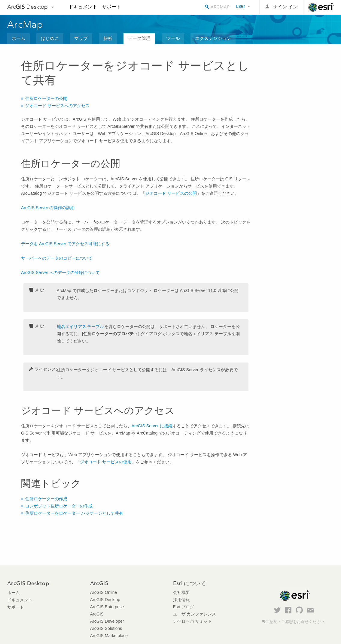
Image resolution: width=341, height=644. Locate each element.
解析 (108, 38)
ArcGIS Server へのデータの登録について (60, 272)
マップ (81, 38)
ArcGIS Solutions (106, 628)
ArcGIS (97, 614)
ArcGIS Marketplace (109, 636)
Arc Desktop (27, 7)
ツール (173, 38)
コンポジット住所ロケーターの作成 (59, 506)
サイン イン (285, 7)
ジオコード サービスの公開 (171, 193)
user (241, 6)
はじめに (50, 38)
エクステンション (213, 38)
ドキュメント (83, 7)
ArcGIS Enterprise (107, 607)
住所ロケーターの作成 (46, 499)
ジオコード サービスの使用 (106, 462)
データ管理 (139, 38)
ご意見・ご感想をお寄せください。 (297, 622)
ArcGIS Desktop (105, 600)
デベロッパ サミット (193, 621)
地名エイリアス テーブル (81, 327)
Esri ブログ (184, 607)
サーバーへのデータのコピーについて (57, 258)
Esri (321, 7)
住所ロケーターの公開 (46, 98)
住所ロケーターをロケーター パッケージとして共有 (74, 513)
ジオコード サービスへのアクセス (57, 106)
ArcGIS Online (104, 592)
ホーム (18, 38)
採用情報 (181, 600)
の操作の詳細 (48, 208)
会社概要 (181, 592)
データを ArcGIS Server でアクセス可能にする (65, 244)
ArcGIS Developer (107, 621)
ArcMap (25, 24)
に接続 (152, 426)
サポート (111, 7)
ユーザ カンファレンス (195, 614)
